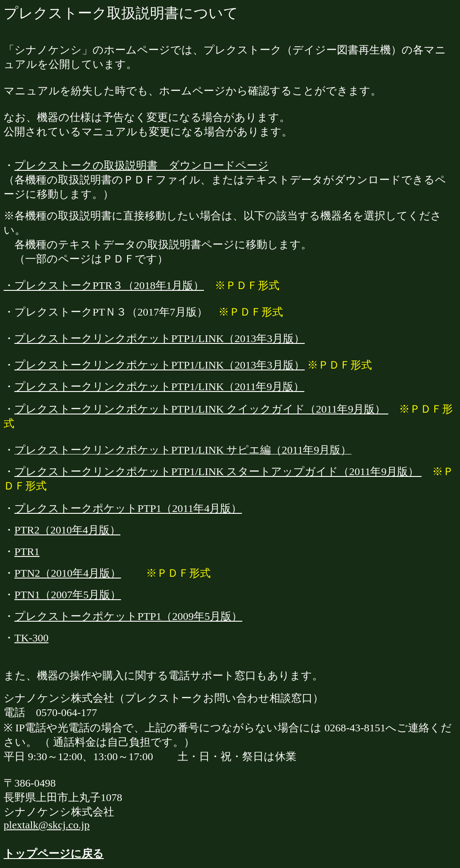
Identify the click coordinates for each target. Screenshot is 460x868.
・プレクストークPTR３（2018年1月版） (104, 285)
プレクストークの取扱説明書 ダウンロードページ (142, 165)
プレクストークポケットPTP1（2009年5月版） (128, 616)
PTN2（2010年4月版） (68, 573)
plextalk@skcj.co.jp (46, 825)
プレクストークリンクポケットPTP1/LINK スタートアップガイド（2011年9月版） (218, 472)
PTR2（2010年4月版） (67, 530)
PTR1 (27, 552)
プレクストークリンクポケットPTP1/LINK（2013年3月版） (159, 338)
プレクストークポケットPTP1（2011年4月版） (128, 508)
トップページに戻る (54, 854)
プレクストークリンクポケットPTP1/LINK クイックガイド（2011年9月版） (201, 409)
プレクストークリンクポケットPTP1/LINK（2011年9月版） (159, 387)
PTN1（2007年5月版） (68, 595)
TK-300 (31, 638)
